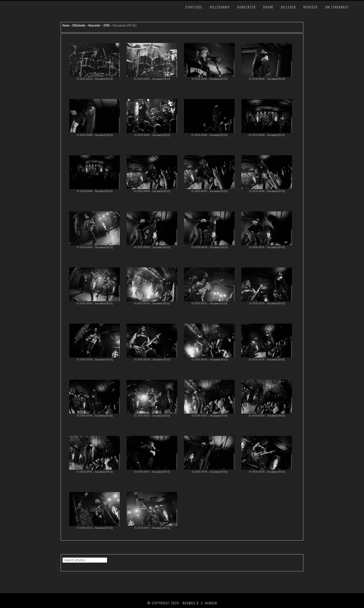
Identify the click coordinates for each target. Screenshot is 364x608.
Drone (268, 7)
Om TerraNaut (337, 7)
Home (66, 25)
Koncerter (246, 7)
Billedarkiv (220, 7)
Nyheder (310, 7)
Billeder (288, 7)
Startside (194, 7)
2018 (106, 25)
